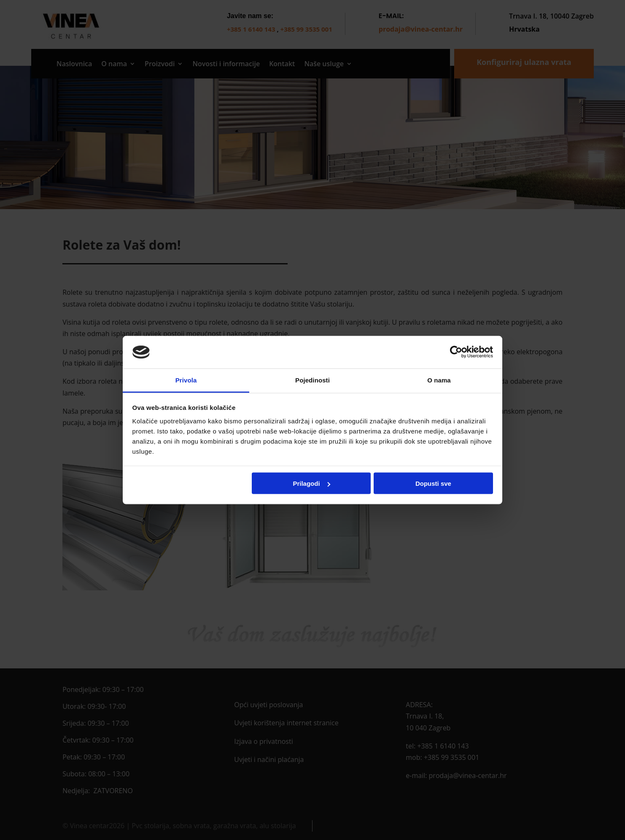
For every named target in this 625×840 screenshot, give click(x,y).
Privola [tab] (186, 380)
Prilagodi (311, 483)
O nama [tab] (439, 380)
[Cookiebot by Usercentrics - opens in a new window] (456, 352)
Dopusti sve (433, 483)
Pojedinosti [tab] (312, 380)
